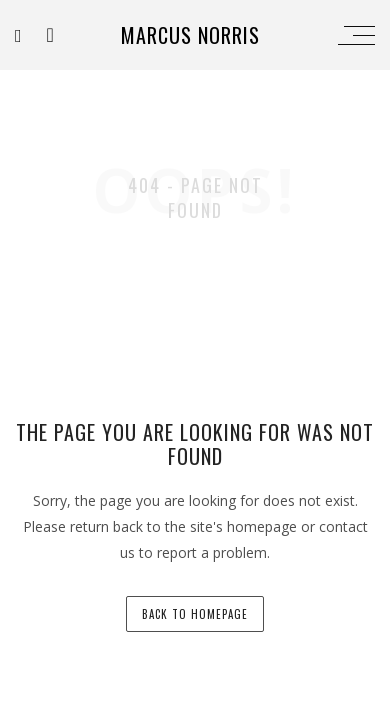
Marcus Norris (190, 35)
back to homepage (195, 614)
